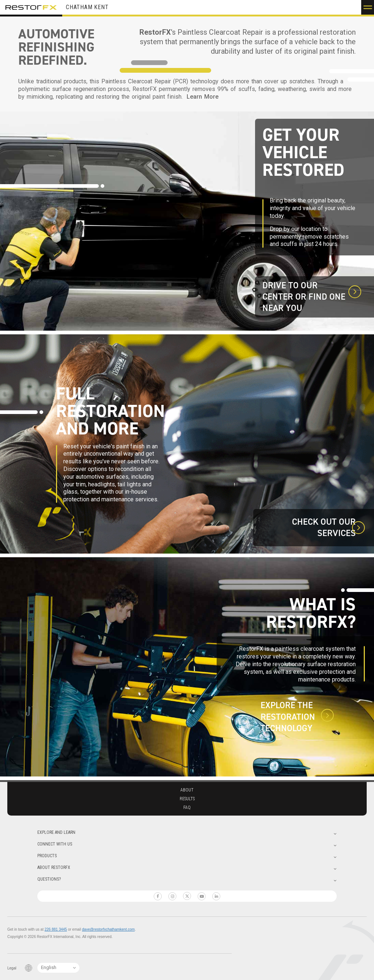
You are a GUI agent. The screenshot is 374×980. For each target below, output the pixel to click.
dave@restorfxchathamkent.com (108, 929)
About (187, 790)
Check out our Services (324, 528)
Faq (187, 808)
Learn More (203, 97)
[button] (368, 7)
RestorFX (31, 7)
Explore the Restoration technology (288, 717)
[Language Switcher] (58, 968)
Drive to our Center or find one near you (304, 297)
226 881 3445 (56, 929)
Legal (12, 968)
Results (187, 799)
